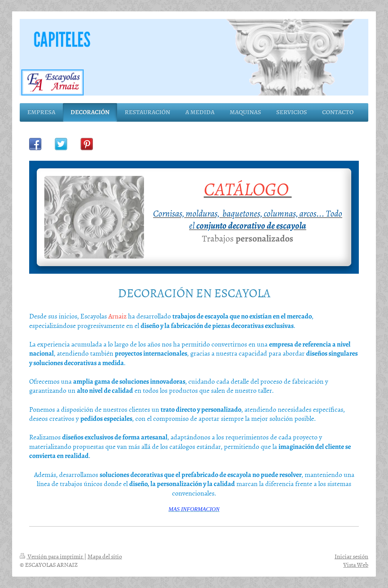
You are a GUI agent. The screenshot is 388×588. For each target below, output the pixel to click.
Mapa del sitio (105, 556)
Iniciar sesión (351, 556)
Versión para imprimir (52, 556)
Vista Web (356, 564)
